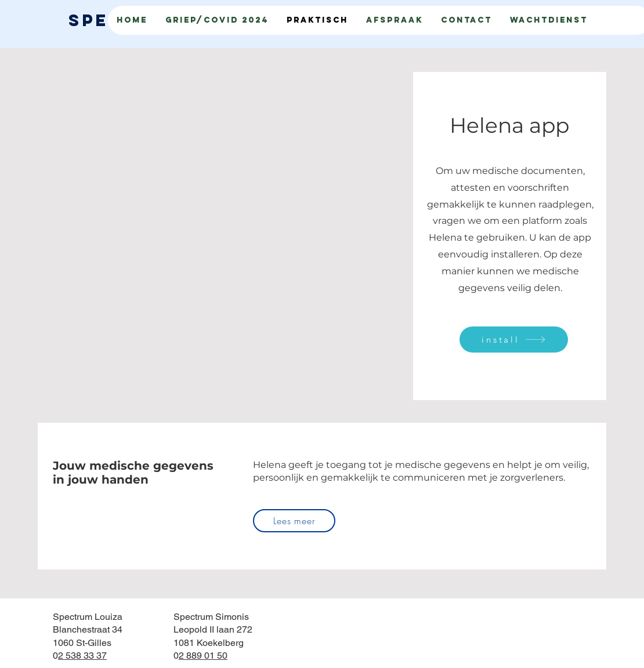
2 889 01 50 (203, 656)
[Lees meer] (294, 521)
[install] (514, 340)
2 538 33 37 (82, 656)
